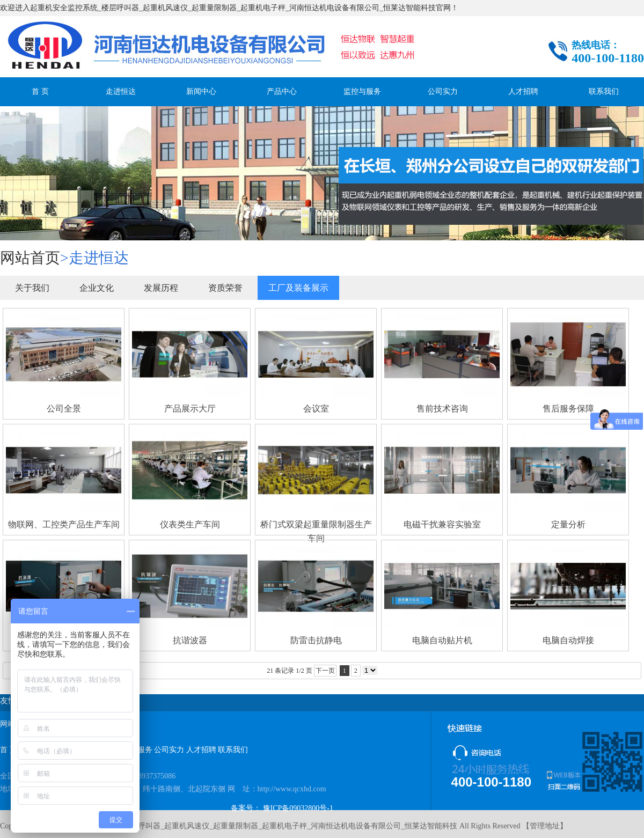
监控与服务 (362, 91)
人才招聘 (523, 91)
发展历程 (161, 288)
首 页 (40, 91)
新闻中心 (201, 91)
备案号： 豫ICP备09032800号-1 (282, 808)
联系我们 (604, 91)
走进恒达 (121, 91)
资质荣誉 (225, 288)
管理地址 (545, 826)
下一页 (325, 671)
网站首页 (30, 258)
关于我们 (32, 288)
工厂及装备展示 (298, 288)
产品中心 (282, 91)
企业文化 (97, 288)
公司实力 (443, 91)
